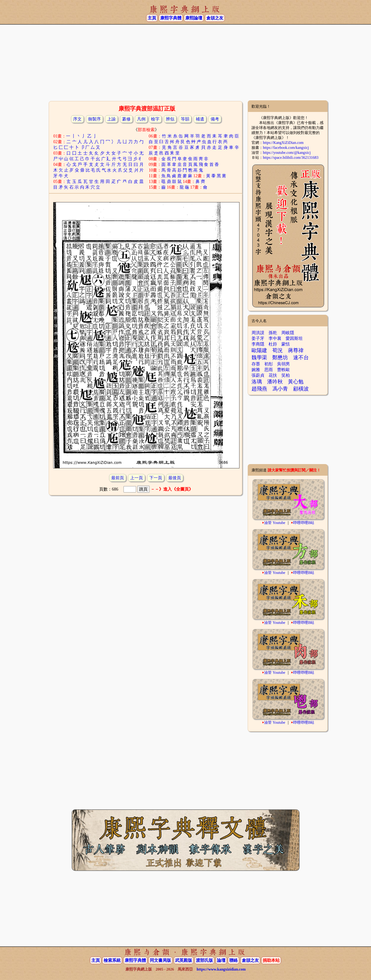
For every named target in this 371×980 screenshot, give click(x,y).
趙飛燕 (259, 389)
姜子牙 (258, 338)
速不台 (301, 357)
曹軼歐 (283, 370)
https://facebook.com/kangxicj (286, 148)
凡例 (141, 119)
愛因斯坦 (294, 338)
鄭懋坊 (280, 357)
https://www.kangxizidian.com (221, 969)
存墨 (256, 364)
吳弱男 (283, 364)
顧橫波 (301, 389)
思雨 (269, 370)
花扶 (273, 375)
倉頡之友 (215, 18)
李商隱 (258, 344)
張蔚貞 (258, 375)
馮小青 (280, 389)
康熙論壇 (194, 18)
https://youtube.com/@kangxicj (287, 153)
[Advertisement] (185, 62)
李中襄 (275, 338)
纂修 (126, 119)
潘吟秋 (275, 382)
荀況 (278, 350)
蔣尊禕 (296, 350)
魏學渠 (259, 357)
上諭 (111, 119)
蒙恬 (286, 344)
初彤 (269, 364)
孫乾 (273, 333)
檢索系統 (112, 960)
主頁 (152, 18)
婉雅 (256, 370)
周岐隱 (288, 333)
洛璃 (257, 382)
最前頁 (118, 478)
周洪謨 (258, 333)
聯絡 (234, 960)
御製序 (94, 119)
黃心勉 (296, 382)
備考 (215, 119)
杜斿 (273, 344)
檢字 (155, 119)
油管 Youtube (275, 523)
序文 (77, 119)
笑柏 (286, 375)
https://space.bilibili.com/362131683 (291, 157)
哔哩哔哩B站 (304, 523)
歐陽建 (259, 350)
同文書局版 (160, 960)
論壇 (221, 960)
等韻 (185, 119)
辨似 (170, 119)
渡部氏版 (204, 960)
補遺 (200, 119)
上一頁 (137, 478)
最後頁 (175, 478)
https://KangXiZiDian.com (283, 143)
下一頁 (156, 478)
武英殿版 (184, 960)
